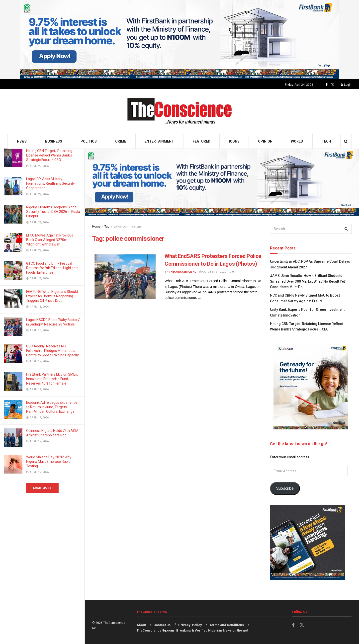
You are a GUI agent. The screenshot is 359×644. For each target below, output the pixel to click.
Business (54, 141)
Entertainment (159, 141)
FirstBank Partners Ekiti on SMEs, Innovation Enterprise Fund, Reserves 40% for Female (52, 379)
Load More (42, 488)
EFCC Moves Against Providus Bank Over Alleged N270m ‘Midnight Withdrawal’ (50, 240)
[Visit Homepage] (180, 112)
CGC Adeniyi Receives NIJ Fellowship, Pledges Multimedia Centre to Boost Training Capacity (53, 351)
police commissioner (128, 227)
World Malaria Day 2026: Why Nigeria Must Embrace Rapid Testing (49, 462)
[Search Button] (346, 141)
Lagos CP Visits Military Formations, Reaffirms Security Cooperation (50, 183)
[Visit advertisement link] (179, 40)
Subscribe (285, 488)
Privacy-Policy (190, 625)
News (22, 141)
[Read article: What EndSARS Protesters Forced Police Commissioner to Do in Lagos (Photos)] (125, 276)
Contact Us (162, 625)
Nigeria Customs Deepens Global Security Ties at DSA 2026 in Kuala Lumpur (53, 212)
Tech (326, 141)
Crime (121, 141)
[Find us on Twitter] (333, 85)
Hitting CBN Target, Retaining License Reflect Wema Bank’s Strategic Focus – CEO (49, 155)
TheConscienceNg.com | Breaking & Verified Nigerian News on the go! (192, 630)
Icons (234, 141)
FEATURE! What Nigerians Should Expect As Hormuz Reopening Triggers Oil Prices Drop (52, 296)
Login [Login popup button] (346, 85)
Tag (107, 227)
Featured (202, 141)
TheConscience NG (183, 272)
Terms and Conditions (227, 625)
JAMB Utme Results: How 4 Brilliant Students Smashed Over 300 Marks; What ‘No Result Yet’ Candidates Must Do (308, 281)
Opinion (265, 141)
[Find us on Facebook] (327, 85)
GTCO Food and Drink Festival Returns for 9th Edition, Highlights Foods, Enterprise (52, 268)
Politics (89, 141)
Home (96, 227)
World (297, 141)
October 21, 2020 (213, 272)
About (141, 625)
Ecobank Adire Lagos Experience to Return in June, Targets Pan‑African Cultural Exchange (52, 407)
